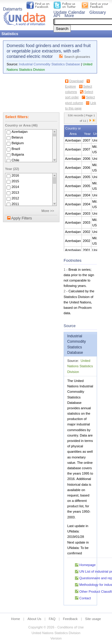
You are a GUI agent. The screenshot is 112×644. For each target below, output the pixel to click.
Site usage (93, 619)
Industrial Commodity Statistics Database (50, 64)
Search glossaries (77, 57)
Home (16, 619)
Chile (16, 160)
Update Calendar (69, 12)
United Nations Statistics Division (80, 366)
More (69, 16)
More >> (48, 211)
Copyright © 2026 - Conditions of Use (56, 627)
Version (56, 638)
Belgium (18, 143)
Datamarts (13, 9)
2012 (15, 198)
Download (76, 81)
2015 (15, 181)
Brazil (16, 149)
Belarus (17, 137)
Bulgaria (18, 154)
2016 (15, 175)
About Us (34, 619)
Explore (70, 86)
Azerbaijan (20, 132)
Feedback (70, 619)
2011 (15, 204)
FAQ (52, 619)
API (57, 16)
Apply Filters (21, 218)
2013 (15, 192)
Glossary (98, 12)
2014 (15, 187)
